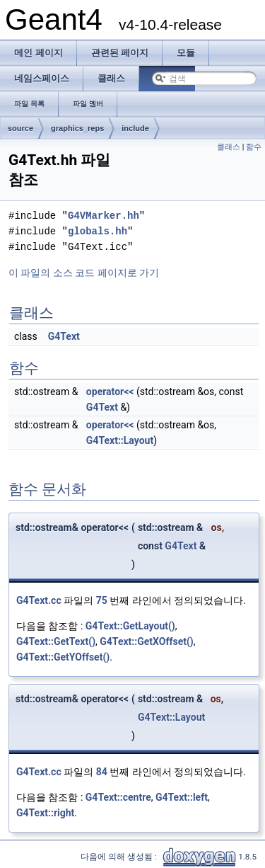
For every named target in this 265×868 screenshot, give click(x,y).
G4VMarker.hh (104, 216)
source (20, 128)
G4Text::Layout (120, 440)
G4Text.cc (39, 600)
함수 (254, 147)
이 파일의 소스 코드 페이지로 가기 (84, 273)
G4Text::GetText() (56, 641)
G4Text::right (45, 813)
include (135, 128)
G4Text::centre (118, 797)
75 (102, 600)
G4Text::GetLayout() (130, 626)
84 (102, 772)
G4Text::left (182, 797)
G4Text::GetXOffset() (146, 641)
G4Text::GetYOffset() (63, 657)
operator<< (110, 392)
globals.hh (98, 231)
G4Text (64, 336)
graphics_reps (77, 128)
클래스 (229, 147)
